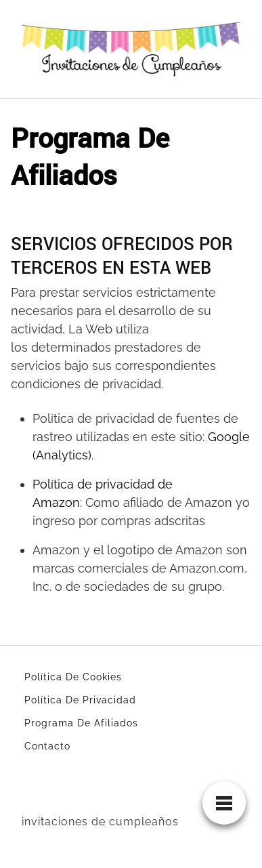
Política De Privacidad (80, 700)
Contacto (47, 746)
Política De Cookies (73, 677)
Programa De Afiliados (81, 723)
